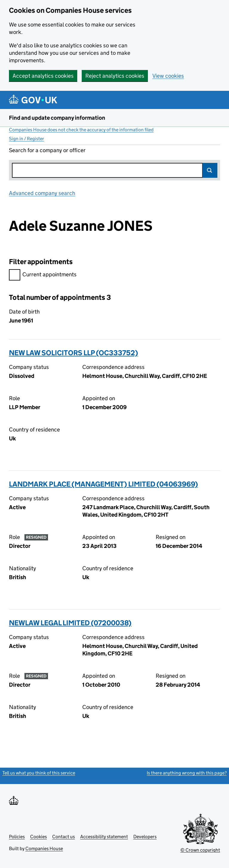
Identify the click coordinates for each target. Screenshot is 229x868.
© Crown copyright (200, 850)
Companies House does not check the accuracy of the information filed (81, 130)
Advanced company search (42, 193)
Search (210, 170)
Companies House (44, 848)
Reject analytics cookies (115, 76)
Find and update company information (57, 118)
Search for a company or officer (47, 150)
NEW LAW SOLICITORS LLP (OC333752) (74, 353)
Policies (17, 837)
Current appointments (43, 275)
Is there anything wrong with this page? (187, 773)
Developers (145, 837)
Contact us (64, 837)
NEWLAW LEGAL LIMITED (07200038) (70, 623)
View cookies (168, 76)
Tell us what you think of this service (39, 773)
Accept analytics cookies (43, 76)
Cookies (38, 837)
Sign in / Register (27, 139)
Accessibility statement (104, 837)
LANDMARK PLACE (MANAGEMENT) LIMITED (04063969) (103, 484)
